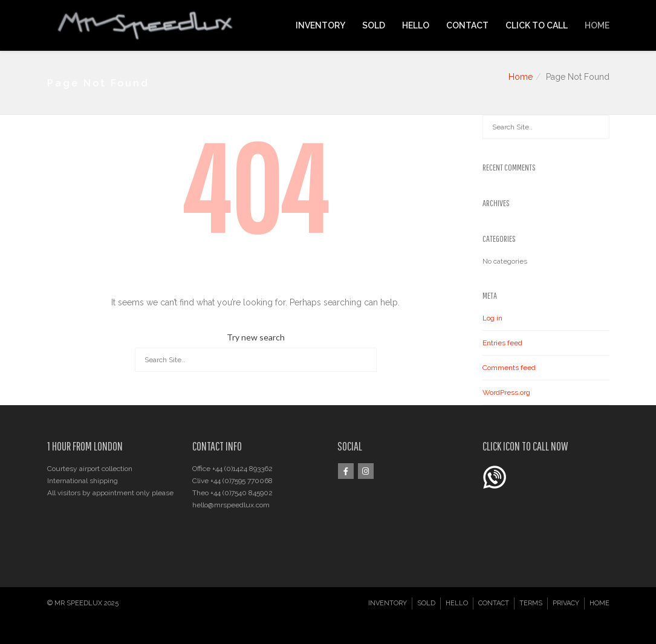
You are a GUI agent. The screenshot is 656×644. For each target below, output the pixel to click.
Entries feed (502, 343)
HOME (597, 25)
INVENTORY (320, 25)
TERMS (531, 603)
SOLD (374, 25)
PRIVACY (566, 603)
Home (521, 77)
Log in (492, 318)
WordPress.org (506, 392)
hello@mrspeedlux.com (231, 505)
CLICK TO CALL (537, 25)
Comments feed (509, 368)
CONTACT (467, 25)
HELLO (416, 25)
